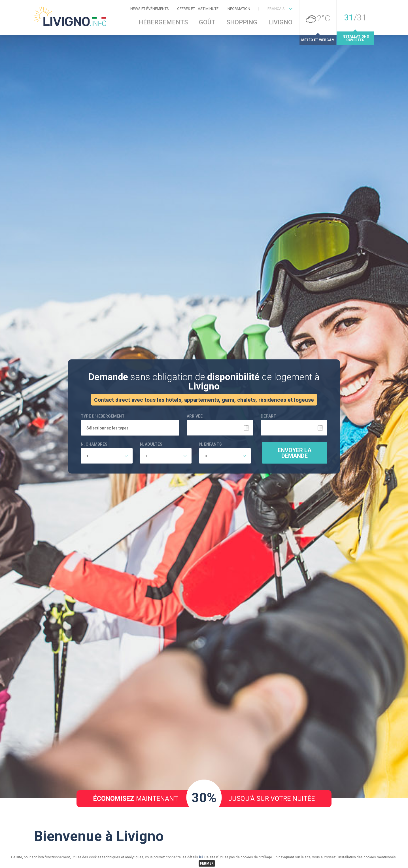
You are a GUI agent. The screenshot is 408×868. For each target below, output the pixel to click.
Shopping (242, 22)
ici (201, 857)
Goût (207, 22)
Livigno (280, 22)
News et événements (150, 9)
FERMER (207, 863)
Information (238, 9)
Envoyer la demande (295, 488)
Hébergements (163, 22)
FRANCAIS (276, 9)
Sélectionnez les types (108, 463)
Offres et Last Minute (198, 9)
